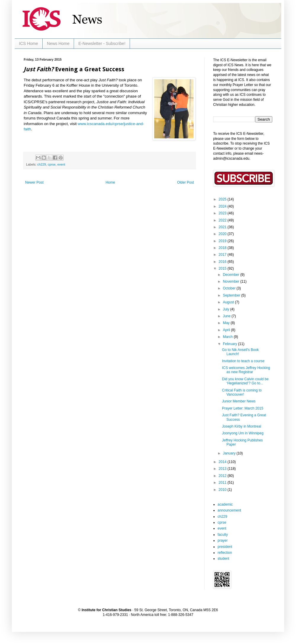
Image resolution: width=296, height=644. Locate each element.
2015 (223, 268)
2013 (223, 469)
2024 (223, 206)
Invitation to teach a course (243, 361)
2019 (223, 241)
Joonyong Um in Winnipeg (243, 433)
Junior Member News (239, 401)
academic (225, 504)
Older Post (185, 182)
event (61, 164)
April (227, 330)
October (230, 288)
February (230, 344)
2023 (223, 213)
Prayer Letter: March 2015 (243, 408)
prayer (223, 541)
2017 (223, 255)
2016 (223, 262)
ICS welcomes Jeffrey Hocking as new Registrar (246, 370)
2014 (223, 462)
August (229, 302)
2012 (223, 476)
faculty (223, 535)
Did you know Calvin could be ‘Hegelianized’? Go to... (245, 381)
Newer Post (34, 182)
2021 (223, 227)
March (228, 337)
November (232, 281)
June (227, 316)
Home (110, 182)
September (232, 295)
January (230, 453)
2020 (223, 234)
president (225, 547)
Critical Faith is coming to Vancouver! (242, 392)
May (227, 323)
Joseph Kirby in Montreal (242, 426)
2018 (223, 248)
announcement (229, 510)
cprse (52, 164)
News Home (58, 43)
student (223, 559)
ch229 (42, 164)
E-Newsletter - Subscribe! (102, 43)
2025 (223, 199)
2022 (223, 220)
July (227, 309)
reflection (225, 553)
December (232, 275)
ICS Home (29, 43)
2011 (223, 483)
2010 (223, 490)
